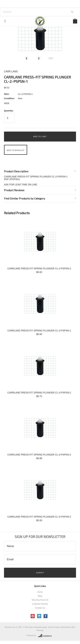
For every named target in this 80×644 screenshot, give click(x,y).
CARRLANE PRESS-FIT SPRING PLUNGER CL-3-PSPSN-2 (39, 393)
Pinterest (33, 616)
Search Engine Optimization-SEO (62, 627)
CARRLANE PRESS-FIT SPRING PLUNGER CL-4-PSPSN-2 (39, 455)
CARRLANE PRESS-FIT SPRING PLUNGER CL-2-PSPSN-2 (39, 268)
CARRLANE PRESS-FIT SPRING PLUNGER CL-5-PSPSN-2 (39, 517)
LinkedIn (39, 616)
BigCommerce (46, 636)
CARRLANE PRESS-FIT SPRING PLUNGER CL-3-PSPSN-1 (39, 331)
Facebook (46, 616)
